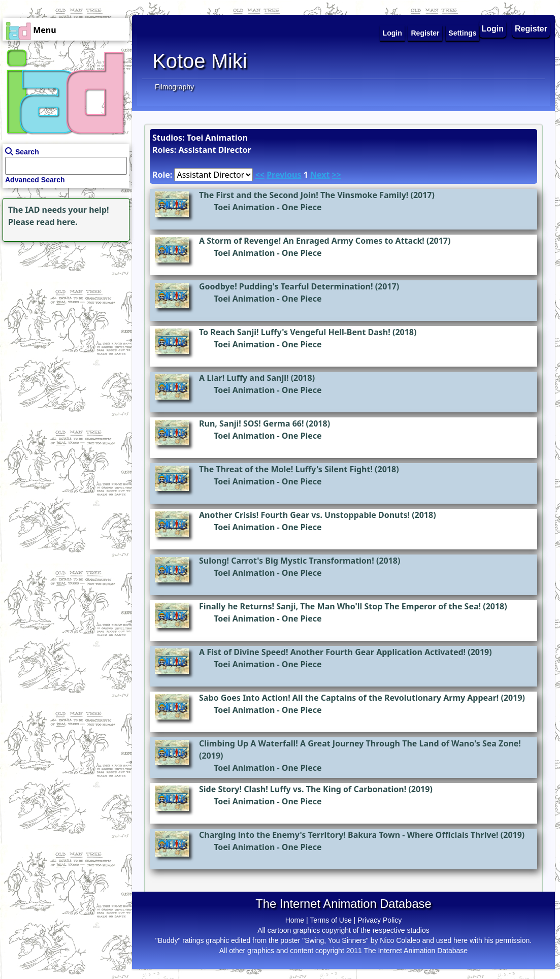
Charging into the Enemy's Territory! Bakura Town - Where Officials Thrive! (349, 835)
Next (320, 175)
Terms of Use (331, 920)
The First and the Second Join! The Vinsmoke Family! (304, 195)
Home (295, 920)
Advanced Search (35, 180)
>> (337, 175)
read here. (57, 222)
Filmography (174, 87)
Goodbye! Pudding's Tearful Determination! (286, 286)
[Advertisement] (63, 308)
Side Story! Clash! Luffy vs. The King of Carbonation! (303, 789)
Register (531, 29)
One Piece (302, 207)
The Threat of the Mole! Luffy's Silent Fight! (286, 469)
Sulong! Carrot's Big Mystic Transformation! (287, 561)
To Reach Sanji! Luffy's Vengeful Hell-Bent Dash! (295, 332)
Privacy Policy (380, 920)
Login (493, 29)
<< (260, 175)
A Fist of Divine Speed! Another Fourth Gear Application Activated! (332, 652)
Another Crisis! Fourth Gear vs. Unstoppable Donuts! (304, 515)
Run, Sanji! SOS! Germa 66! (251, 423)
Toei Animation (244, 207)
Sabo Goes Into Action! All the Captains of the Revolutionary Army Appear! (349, 698)
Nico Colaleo (400, 940)
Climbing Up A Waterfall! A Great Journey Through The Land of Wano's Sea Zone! (360, 743)
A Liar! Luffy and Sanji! (244, 378)
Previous (284, 175)
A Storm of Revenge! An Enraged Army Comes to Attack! (312, 241)
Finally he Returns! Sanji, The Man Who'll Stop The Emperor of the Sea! (340, 606)
